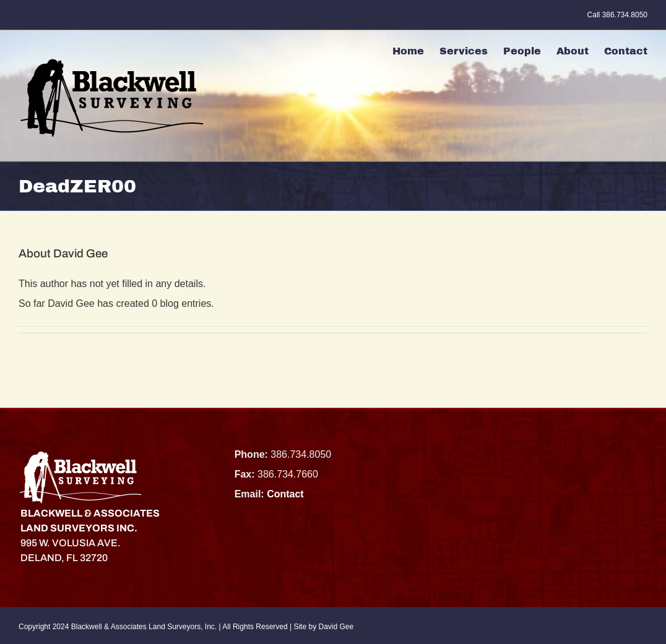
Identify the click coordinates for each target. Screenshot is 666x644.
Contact (285, 494)
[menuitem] (416, 49)
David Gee (336, 627)
